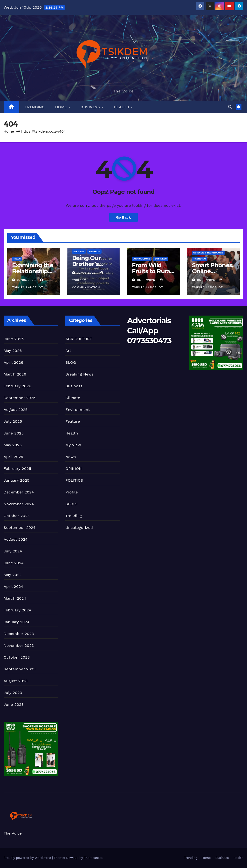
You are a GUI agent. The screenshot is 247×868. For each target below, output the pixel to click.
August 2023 (16, 681)
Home (62, 107)
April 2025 (13, 457)
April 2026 (14, 362)
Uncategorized (79, 528)
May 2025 (13, 445)
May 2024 (13, 575)
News (17, 259)
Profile (72, 492)
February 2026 (17, 386)
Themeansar (93, 858)
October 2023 (17, 657)
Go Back (123, 217)
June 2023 (14, 704)
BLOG (71, 362)
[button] (230, 107)
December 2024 (19, 492)
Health (122, 107)
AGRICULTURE (142, 259)
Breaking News (79, 374)
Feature (73, 421)
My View (79, 251)
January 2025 (17, 480)
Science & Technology (208, 253)
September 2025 (20, 398)
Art (68, 351)
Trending (35, 107)
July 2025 (13, 421)
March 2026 (15, 374)
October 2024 (17, 516)
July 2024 (13, 551)
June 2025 (14, 433)
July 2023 (13, 693)
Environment (78, 410)
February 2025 (17, 469)
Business (91, 107)
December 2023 (19, 634)
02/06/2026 (87, 273)
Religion (95, 251)
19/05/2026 (147, 280)
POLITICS (74, 480)
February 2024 (17, 610)
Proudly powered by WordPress (28, 858)
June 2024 (14, 563)
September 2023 (20, 669)
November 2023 (19, 645)
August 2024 (16, 539)
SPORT (72, 504)
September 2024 (20, 528)
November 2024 (19, 504)
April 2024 (13, 586)
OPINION (74, 469)
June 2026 (14, 339)
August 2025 (16, 410)
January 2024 (17, 622)
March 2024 (15, 598)
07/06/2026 (27, 280)
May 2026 (13, 351)
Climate (73, 398)
